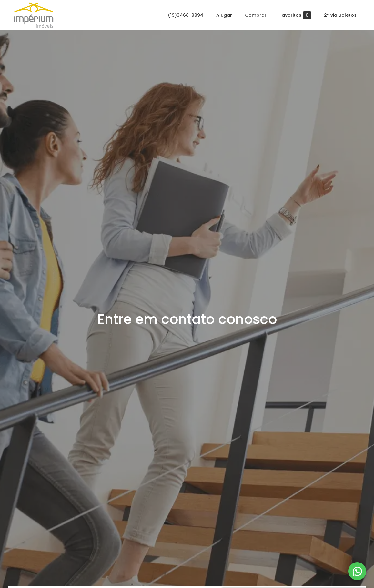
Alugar (224, 15)
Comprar (256, 15)
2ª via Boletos (340, 15)
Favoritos (295, 15)
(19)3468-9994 (186, 15)
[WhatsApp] (357, 571)
